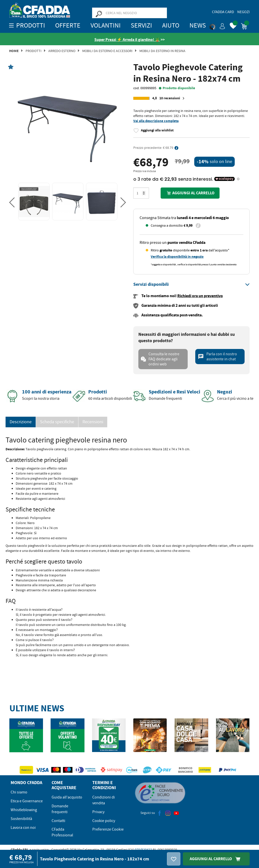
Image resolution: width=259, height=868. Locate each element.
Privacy (98, 812)
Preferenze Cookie (108, 829)
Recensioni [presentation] (93, 422)
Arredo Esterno (62, 51)
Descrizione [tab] (21, 422)
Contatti (58, 821)
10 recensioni (173, 98)
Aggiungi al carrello (190, 193)
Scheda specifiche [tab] (57, 422)
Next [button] (123, 202)
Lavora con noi (23, 828)
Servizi (141, 25)
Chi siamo (19, 792)
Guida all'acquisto (67, 797)
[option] (68, 123)
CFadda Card (223, 12)
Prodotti (34, 51)
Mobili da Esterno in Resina (162, 51)
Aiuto (171, 25)
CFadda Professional (62, 832)
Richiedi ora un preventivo (200, 296)
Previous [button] (12, 202)
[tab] (191, 285)
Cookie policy (104, 821)
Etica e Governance (27, 801)
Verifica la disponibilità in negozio (177, 257)
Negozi (243, 12)
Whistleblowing (24, 810)
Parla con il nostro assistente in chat (217, 357)
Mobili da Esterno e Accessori (107, 51)
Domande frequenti (60, 809)
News (198, 25)
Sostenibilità (21, 819)
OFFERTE (68, 25)
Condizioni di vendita (104, 800)
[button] (217, 25)
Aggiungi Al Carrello (216, 859)
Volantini (106, 25)
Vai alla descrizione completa (156, 121)
